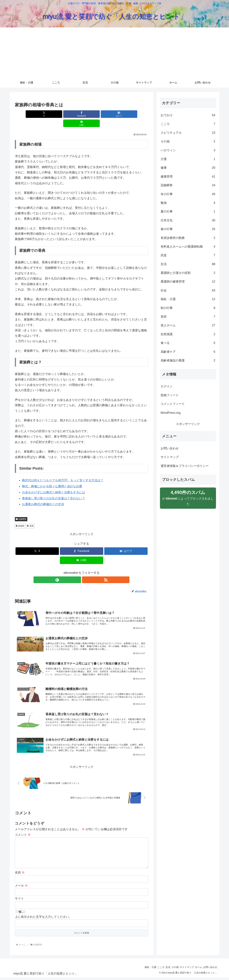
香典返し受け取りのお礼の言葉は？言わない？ (54, 489)
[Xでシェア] (48, 114)
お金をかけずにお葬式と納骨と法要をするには (54, 483)
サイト (19, 901)
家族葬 (20, 517)
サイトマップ (170, 457)
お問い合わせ (170, 448)
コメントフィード (173, 404)
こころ (148, 970)
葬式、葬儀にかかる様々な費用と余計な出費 (52, 477)
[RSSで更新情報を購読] (85, 571)
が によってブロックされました (188, 498)
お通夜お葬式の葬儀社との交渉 (43, 495)
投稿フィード (170, 395)
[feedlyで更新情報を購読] (78, 571)
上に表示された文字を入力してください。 (43, 919)
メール (21, 888)
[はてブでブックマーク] (93, 114)
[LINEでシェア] (115, 114)
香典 (30, 517)
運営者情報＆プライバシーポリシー (185, 466)
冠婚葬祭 (21, 510)
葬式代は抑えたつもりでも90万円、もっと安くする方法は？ (63, 471)
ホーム (195, 970)
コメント (23, 832)
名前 (20, 875)
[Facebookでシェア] (70, 114)
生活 (158, 970)
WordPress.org (171, 413)
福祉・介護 (136, 970)
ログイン (167, 386)
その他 (167, 970)
